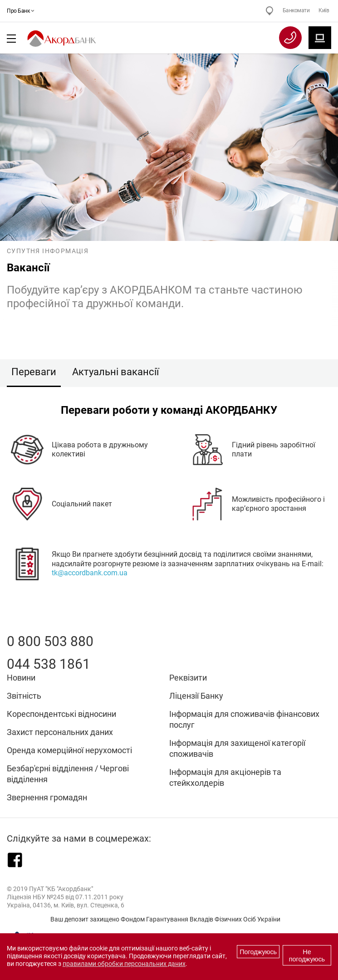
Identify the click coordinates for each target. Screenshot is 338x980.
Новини (21, 678)
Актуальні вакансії (115, 372)
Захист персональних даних (60, 732)
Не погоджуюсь (307, 955)
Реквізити (188, 678)
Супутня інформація (48, 251)
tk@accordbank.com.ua (90, 573)
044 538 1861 (49, 664)
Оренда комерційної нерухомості (69, 750)
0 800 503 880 (50, 641)
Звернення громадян (47, 797)
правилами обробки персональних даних (124, 964)
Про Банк (19, 11)
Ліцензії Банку (196, 696)
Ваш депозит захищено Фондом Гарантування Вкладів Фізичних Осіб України (165, 919)
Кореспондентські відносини (61, 714)
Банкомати (296, 10)
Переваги (34, 372)
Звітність (24, 696)
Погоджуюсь (258, 952)
